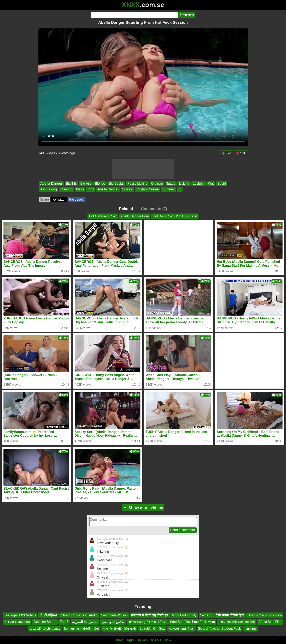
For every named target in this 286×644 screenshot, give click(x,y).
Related (126, 209)
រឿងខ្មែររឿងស (48, 615)
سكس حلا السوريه (85, 622)
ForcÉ (64, 622)
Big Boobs (116, 184)
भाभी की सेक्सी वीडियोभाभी (119, 629)
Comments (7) (154, 209)
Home (119, 640)
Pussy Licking (137, 184)
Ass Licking (49, 189)
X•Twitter (59, 199)
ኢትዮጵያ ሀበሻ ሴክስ (17, 622)
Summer (168, 189)
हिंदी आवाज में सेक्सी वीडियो (81, 629)
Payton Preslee (147, 189)
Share (45, 199)
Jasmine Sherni (45, 622)
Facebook (76, 199)
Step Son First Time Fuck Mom (192, 622)
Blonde (100, 184)
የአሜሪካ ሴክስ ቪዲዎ (181, 629)
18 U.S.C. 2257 (160, 640)
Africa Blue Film (270, 622)
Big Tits (71, 184)
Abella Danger (51, 184)
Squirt (222, 184)
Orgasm (157, 184)
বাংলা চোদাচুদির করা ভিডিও (147, 622)
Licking (184, 184)
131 (241, 153)
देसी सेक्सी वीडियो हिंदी (230, 615)
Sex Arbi (206, 615)
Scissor (127, 189)
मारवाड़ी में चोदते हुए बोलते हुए (150, 615)
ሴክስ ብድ (250, 629)
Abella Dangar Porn (135, 216)
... (180, 189)
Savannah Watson (114, 615)
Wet (211, 184)
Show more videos (143, 508)
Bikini (80, 189)
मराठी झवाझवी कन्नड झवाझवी (237, 622)
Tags (130, 640)
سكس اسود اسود (113, 622)
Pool (91, 189)
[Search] (135, 15)
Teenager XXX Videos (20, 615)
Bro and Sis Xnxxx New (265, 615)
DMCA (141, 640)
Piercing (66, 189)
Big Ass (86, 184)
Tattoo (171, 184)
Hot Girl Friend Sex (103, 216)
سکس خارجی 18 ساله (45, 629)
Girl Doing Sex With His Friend (175, 216)
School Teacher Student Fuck (219, 629)
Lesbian (199, 184)
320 (226, 153)
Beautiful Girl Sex (152, 629)
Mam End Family (184, 615)
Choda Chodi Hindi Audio (79, 615)
